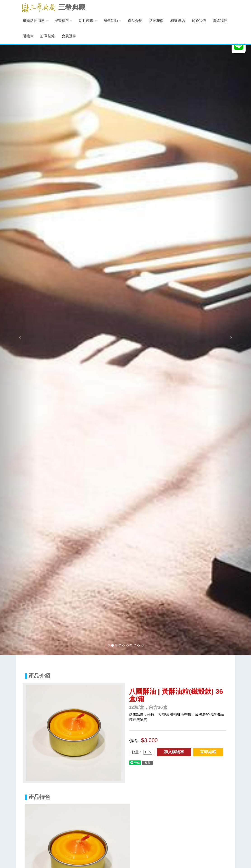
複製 (148, 763)
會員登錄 (69, 36)
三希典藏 (53, 7)
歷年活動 (112, 21)
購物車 (28, 36)
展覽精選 (63, 21)
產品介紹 (135, 21)
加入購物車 (174, 752)
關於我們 (199, 21)
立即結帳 (208, 752)
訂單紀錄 (48, 36)
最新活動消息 (35, 21)
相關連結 (178, 21)
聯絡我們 (220, 21)
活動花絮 (156, 21)
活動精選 (88, 21)
